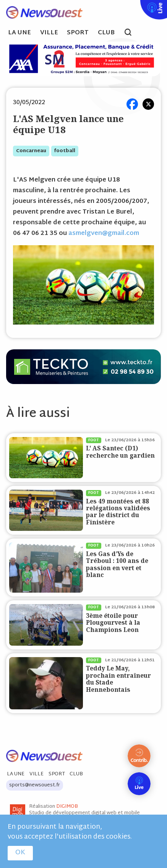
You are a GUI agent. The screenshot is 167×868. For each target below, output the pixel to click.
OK (20, 853)
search (132, 33)
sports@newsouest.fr (35, 785)
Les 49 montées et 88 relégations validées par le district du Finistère (118, 512)
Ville (49, 33)
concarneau (31, 151)
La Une (19, 33)
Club (106, 33)
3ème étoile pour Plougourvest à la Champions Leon (113, 623)
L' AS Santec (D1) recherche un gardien (120, 452)
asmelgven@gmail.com (104, 234)
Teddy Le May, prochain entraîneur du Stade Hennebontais (118, 679)
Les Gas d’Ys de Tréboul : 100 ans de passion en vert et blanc (117, 564)
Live (139, 5)
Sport (78, 33)
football (65, 151)
